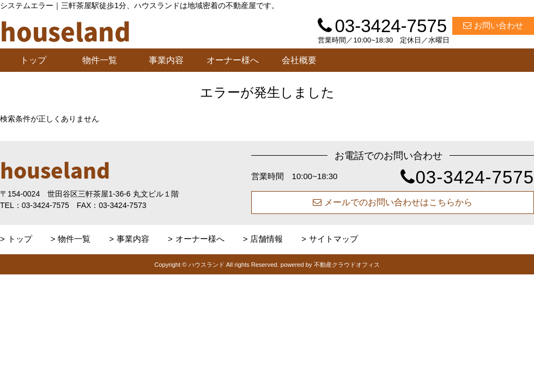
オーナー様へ (233, 60)
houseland (55, 170)
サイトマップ (333, 239)
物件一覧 (100, 60)
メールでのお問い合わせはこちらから (393, 202)
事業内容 (166, 60)
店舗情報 (266, 239)
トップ (33, 60)
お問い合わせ (493, 25)
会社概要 (299, 60)
